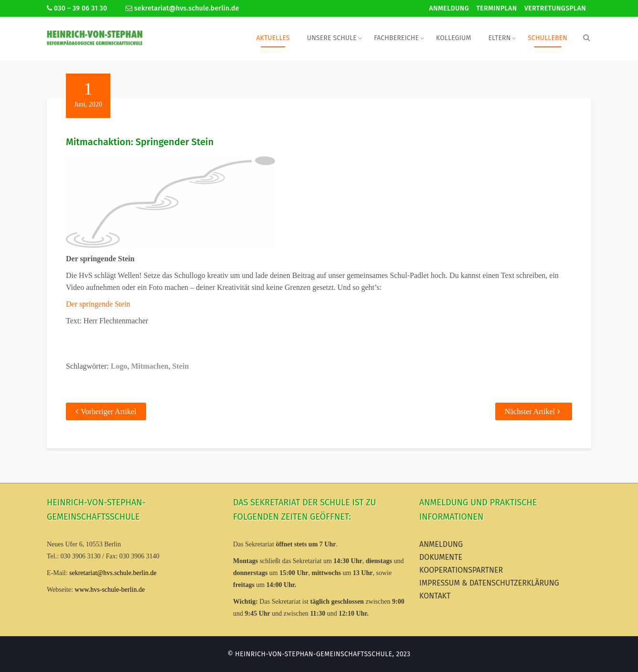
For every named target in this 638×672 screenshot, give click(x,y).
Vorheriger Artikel (109, 411)
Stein (181, 366)
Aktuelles (273, 38)
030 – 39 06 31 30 (77, 8)
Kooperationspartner (461, 570)
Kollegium (453, 38)
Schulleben (548, 38)
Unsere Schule (332, 38)
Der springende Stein (98, 304)
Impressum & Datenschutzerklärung (489, 583)
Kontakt (435, 596)
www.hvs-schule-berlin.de (110, 590)
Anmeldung (449, 8)
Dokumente (441, 557)
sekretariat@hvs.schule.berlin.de (182, 8)
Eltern (499, 38)
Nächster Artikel (530, 411)
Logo (119, 366)
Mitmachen (149, 366)
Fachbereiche (396, 38)
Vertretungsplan (555, 8)
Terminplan (497, 8)
